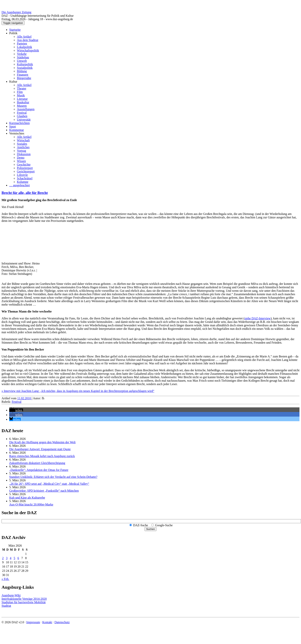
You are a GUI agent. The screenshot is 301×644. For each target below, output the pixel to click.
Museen (22, 106)
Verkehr (22, 54)
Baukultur (23, 102)
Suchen (150, 529)
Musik (21, 95)
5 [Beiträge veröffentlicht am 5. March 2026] (14, 558)
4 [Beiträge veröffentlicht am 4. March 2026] (11, 558)
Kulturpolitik (25, 64)
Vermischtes (17, 133)
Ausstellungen (26, 109)
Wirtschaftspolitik (28, 50)
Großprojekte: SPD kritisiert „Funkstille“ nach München (44, 491)
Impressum (33, 622)
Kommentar (17, 130)
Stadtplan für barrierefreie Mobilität (24, 602)
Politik (13, 33)
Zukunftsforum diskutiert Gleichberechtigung (37, 463)
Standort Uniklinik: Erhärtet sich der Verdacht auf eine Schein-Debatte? (53, 477)
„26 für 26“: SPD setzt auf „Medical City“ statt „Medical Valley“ (49, 484)
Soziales (22, 144)
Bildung (22, 71)
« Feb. (5, 579)
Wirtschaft (23, 140)
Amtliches (23, 147)
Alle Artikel (24, 37)
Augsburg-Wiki (11, 595)
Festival (22, 113)
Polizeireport (25, 168)
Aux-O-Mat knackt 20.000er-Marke (31, 504)
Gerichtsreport (26, 171)
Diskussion (24, 154)
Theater (22, 88)
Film (20, 92)
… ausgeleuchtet (19, 185)
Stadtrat (6, 606)
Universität (24, 120)
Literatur (22, 99)
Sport (13, 126)
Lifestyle (22, 175)
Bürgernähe (24, 78)
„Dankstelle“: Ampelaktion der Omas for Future (39, 470)
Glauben (22, 116)
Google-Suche (164, 525)
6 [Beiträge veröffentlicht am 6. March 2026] (18, 558)
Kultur (13, 82)
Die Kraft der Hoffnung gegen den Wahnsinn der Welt (42, 442)
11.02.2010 (24, 398)
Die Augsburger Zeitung (16, 12)
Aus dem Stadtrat (28, 40)
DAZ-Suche (141, 525)
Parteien (22, 44)
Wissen (21, 161)
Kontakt (47, 622)
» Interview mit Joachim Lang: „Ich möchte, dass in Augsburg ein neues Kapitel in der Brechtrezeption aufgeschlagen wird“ (78, 391)
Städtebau (23, 57)
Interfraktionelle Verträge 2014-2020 (24, 599)
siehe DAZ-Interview (258, 318)
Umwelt (22, 61)
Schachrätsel (25, 178)
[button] (16, 410)
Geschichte (24, 165)
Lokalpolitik (24, 47)
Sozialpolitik (25, 68)
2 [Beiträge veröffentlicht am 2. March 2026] (3, 558)
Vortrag (21, 151)
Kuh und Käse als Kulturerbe (27, 498)
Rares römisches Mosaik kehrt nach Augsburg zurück (42, 456)
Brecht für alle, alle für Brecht (25, 193)
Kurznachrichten (19, 123)
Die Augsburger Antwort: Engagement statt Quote (40, 449)
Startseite (15, 30)
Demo (21, 158)
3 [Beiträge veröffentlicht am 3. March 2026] (7, 558)
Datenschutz (62, 622)
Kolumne (23, 182)
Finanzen (23, 75)
